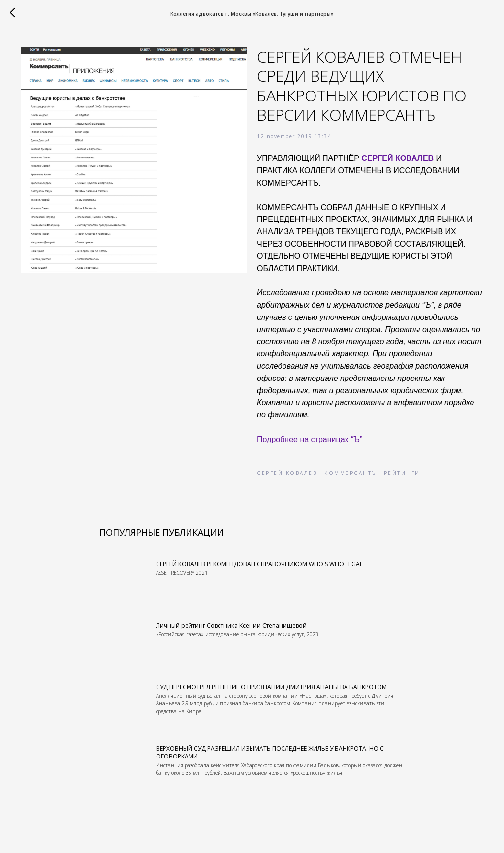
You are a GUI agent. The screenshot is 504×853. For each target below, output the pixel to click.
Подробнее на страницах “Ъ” (310, 439)
